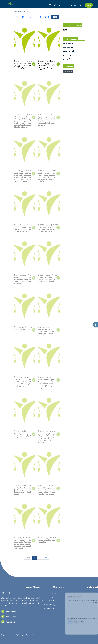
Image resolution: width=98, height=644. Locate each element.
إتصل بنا (53, 598)
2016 (47, 17)
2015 (55, 17)
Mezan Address (9, 612)
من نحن (53, 594)
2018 (32, 17)
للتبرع (54, 613)
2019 (24, 17)
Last (46, 558)
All (17, 17)
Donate (89, 5)
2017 (39, 17)
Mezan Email (8, 623)
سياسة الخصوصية (50, 605)
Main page (17, 11)
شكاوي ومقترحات (50, 609)
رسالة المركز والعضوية (49, 602)
